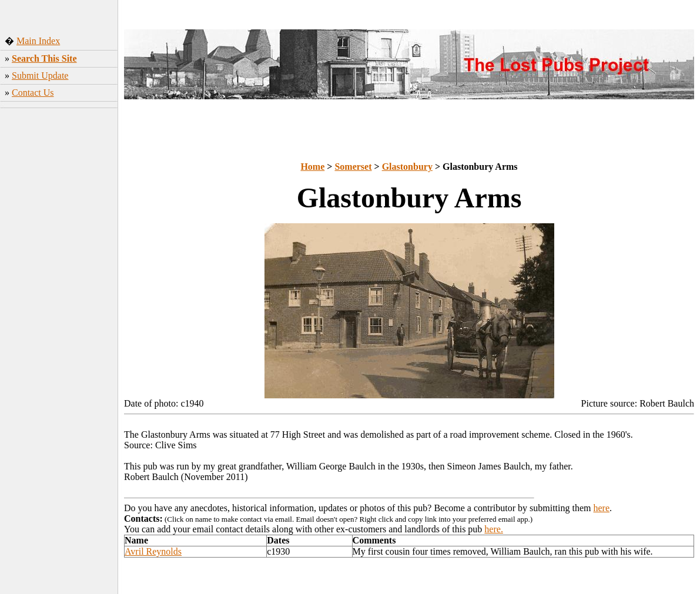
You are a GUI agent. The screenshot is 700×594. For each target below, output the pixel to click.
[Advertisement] (59, 297)
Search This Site (44, 58)
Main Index (38, 41)
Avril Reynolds (153, 551)
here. (494, 529)
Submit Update (40, 75)
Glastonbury (407, 167)
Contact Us (33, 93)
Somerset (353, 167)
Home (312, 167)
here (602, 508)
